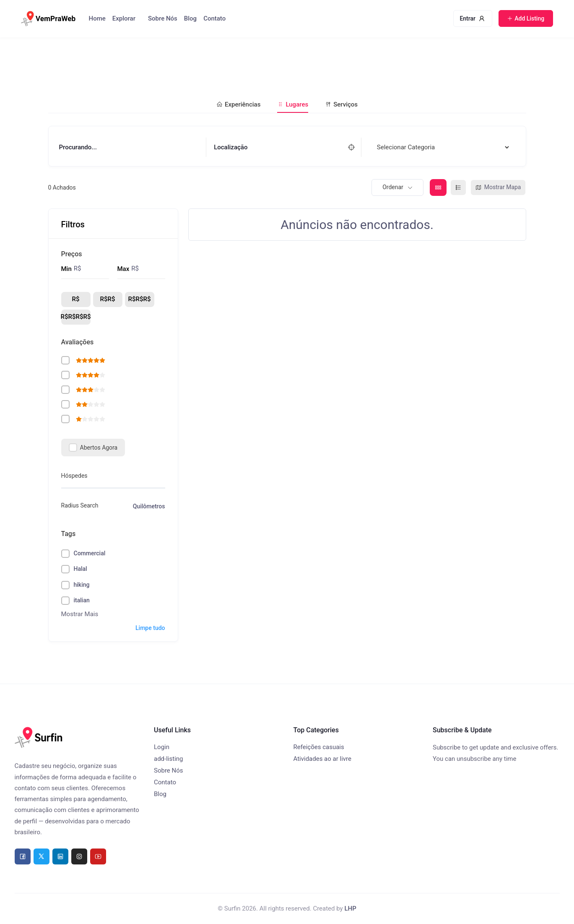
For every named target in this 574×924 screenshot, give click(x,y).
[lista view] (458, 187)
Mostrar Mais (80, 614)
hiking (82, 585)
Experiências (238, 104)
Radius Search (80, 505)
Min (66, 269)
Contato (214, 18)
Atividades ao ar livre (322, 759)
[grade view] (438, 187)
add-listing (169, 759)
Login (162, 747)
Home (97, 18)
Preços (72, 254)
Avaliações (78, 342)
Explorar (124, 18)
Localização (231, 147)
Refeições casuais (319, 747)
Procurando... (78, 147)
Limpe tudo (150, 628)
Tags (69, 534)
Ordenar (393, 187)
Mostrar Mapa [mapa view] (498, 187)
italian (82, 600)
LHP (350, 908)
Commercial (90, 553)
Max (123, 269)
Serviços (341, 104)
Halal (81, 569)
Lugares (293, 104)
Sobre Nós (163, 18)
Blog (190, 18)
